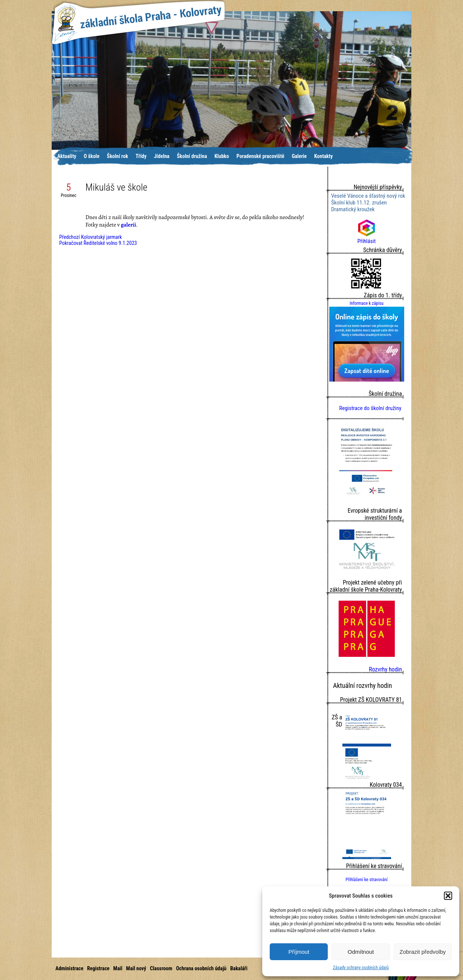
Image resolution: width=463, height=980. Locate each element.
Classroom (161, 968)
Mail (118, 968)
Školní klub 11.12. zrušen (359, 203)
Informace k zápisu (366, 303)
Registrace (98, 968)
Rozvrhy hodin (385, 669)
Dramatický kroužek (353, 209)
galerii (129, 225)
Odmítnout (361, 952)
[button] (448, 896)
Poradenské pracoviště (260, 156)
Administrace (69, 968)
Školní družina (192, 156)
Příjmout (299, 952)
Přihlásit (367, 238)
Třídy (141, 156)
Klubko (222, 156)
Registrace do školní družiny (370, 408)
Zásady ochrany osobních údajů (361, 968)
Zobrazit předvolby (423, 952)
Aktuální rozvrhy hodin (362, 685)
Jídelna (162, 156)
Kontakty (324, 156)
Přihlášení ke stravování (366, 880)
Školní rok (117, 156)
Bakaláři (239, 968)
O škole (91, 156)
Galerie (299, 156)
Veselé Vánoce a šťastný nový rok (368, 196)
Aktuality (67, 156)
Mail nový (136, 968)
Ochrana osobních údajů (201, 968)
